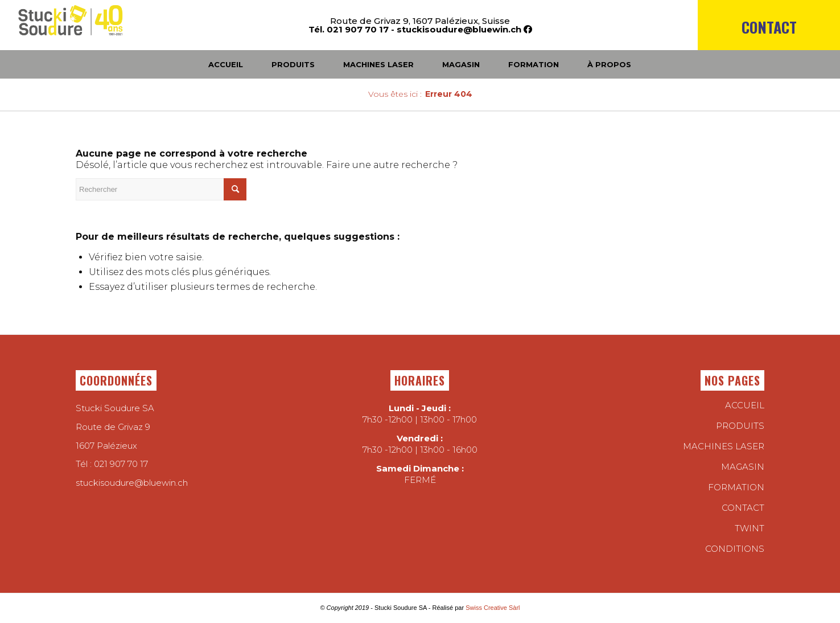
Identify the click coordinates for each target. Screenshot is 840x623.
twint (750, 528)
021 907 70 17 (121, 464)
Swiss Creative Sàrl (493, 608)
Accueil (745, 405)
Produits (740, 426)
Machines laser (724, 446)
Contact (769, 27)
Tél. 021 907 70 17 (349, 29)
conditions (735, 549)
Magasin (743, 467)
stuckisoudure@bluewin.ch (459, 29)
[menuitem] (769, 47)
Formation (736, 487)
